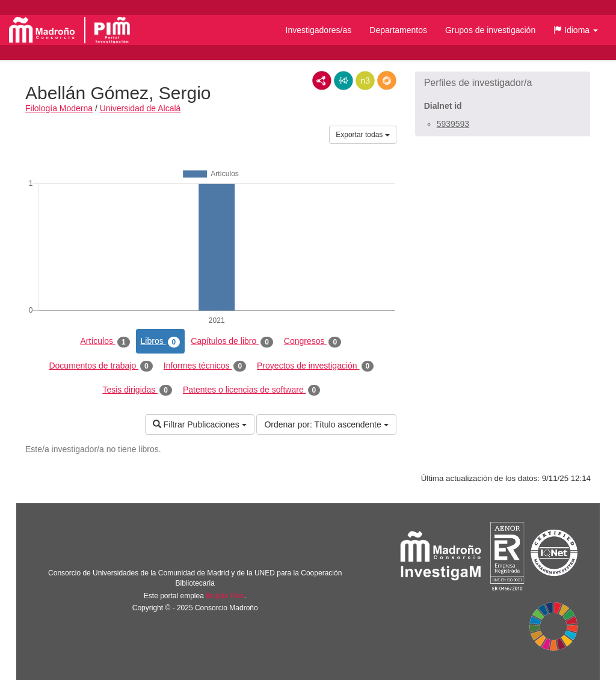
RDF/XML (322, 81)
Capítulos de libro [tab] (232, 342)
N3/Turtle (365, 81)
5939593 (453, 124)
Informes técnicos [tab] (205, 366)
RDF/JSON (387, 81)
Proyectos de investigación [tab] (315, 366)
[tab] (503, 83)
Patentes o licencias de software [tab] (251, 390)
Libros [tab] (161, 342)
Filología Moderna (59, 108)
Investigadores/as (319, 30)
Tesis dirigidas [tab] (137, 390)
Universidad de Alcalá (140, 108)
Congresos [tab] (313, 342)
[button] (576, 30)
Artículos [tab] (105, 342)
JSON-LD (343, 81)
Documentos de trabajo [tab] (100, 366)
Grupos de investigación (490, 30)
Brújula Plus (225, 596)
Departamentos (398, 30)
